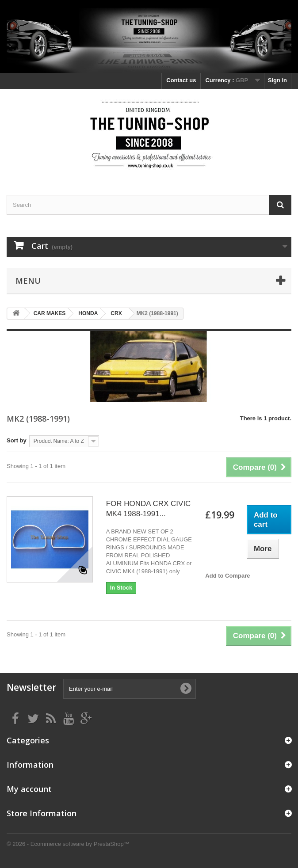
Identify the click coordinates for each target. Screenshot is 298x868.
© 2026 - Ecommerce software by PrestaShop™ (68, 844)
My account (29, 789)
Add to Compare (227, 576)
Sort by (17, 440)
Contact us (181, 80)
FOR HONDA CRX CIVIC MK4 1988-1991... (149, 509)
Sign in (277, 80)
